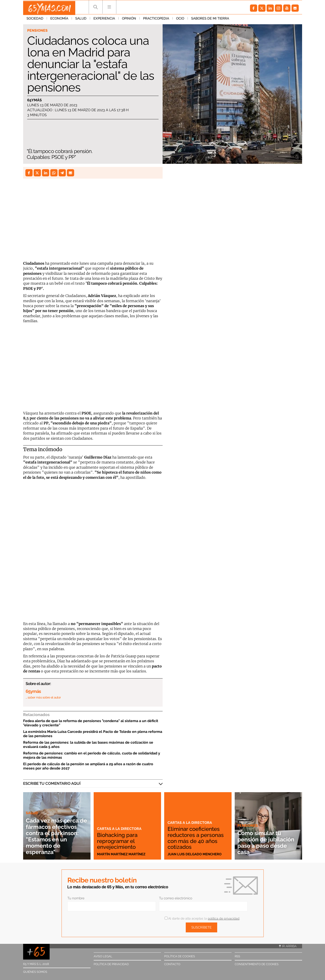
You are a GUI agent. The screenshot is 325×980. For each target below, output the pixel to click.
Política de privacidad (111, 964)
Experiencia (104, 20)
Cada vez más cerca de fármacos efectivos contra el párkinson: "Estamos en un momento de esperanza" (56, 836)
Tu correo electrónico (176, 898)
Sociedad (35, 20)
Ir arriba (288, 946)
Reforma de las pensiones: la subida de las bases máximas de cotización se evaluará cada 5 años (88, 745)
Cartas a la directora (120, 829)
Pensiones (38, 31)
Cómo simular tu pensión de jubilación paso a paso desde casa (263, 842)
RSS (237, 956)
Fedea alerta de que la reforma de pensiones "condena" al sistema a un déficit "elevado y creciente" (91, 723)
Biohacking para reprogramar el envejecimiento (119, 841)
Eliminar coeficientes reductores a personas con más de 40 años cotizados (197, 838)
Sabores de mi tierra (210, 20)
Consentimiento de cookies (257, 964)
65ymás (34, 100)
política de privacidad (224, 918)
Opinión (129, 20)
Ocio (180, 20)
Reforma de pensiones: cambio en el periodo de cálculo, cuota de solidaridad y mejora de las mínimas (92, 755)
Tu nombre (76, 898)
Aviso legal (103, 956)
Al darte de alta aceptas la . (202, 918)
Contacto (172, 964)
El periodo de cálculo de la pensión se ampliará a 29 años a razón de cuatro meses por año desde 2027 (88, 766)
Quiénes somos (35, 972)
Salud (81, 20)
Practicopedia (156, 20)
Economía (59, 20)
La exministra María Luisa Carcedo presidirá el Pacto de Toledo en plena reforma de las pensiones (93, 734)
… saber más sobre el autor (43, 697)
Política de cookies (180, 956)
